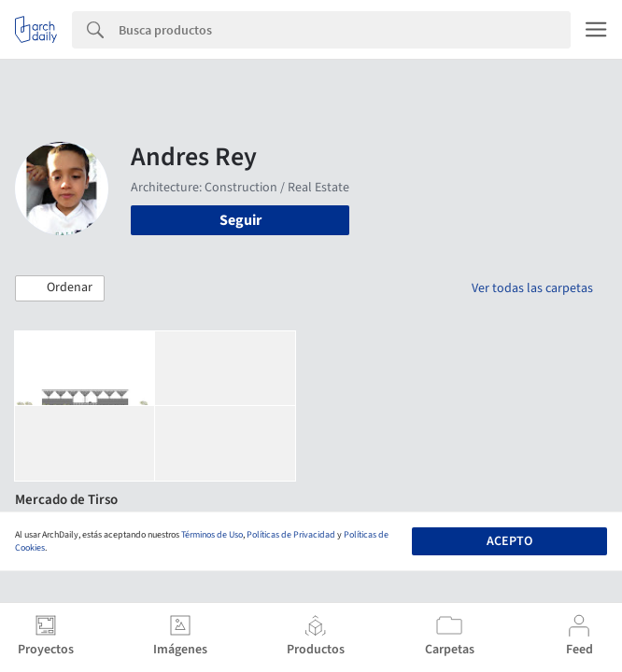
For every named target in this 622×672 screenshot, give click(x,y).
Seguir (240, 220)
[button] (60, 288)
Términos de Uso (212, 535)
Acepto (509, 541)
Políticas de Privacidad (291, 535)
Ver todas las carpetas (532, 288)
